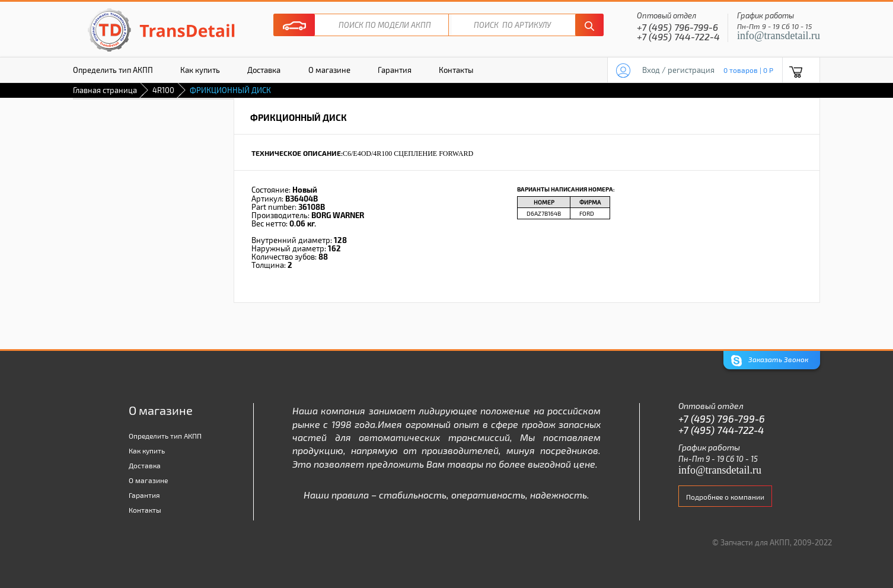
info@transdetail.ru (779, 36)
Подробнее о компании (725, 497)
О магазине (329, 70)
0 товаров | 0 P (748, 70)
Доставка (264, 70)
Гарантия (395, 70)
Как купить (200, 70)
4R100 (163, 90)
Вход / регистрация (678, 70)
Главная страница (105, 90)
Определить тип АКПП (113, 70)
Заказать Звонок (770, 361)
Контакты (456, 70)
